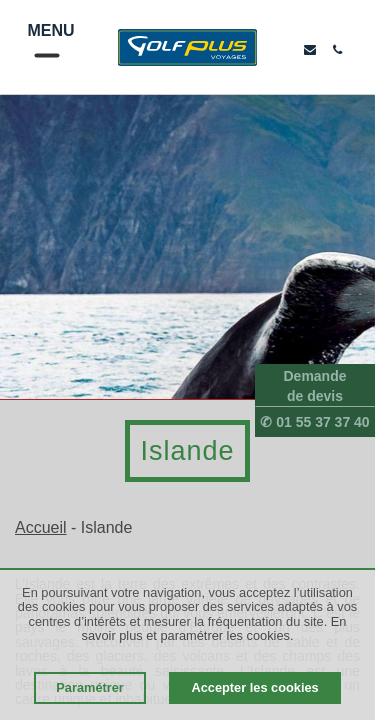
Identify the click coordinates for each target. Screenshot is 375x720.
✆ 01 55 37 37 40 (314, 422)
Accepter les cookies (254, 687)
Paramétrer (90, 687)
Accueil (41, 527)
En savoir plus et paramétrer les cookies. (214, 628)
